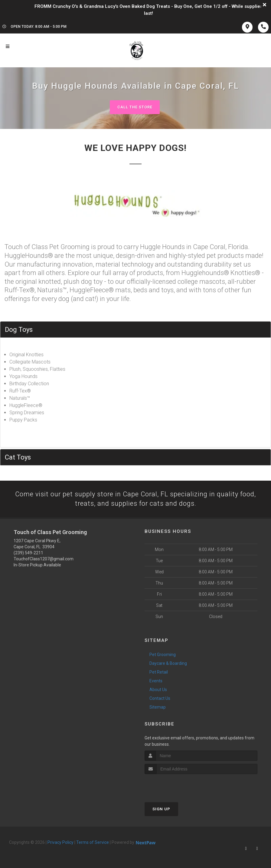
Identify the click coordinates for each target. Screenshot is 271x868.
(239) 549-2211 (28, 553)
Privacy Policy (60, 843)
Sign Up (161, 809)
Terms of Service (93, 843)
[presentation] (177, 786)
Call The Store (135, 107)
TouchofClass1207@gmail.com (44, 559)
